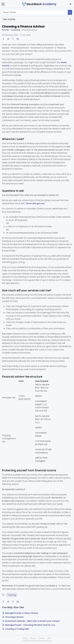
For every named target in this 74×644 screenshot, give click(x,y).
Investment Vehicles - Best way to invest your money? (32, 621)
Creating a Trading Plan (17, 629)
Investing (16, 30)
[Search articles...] (35, 12)
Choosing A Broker (14, 617)
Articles (6, 30)
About (25, 638)
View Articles (37, 19)
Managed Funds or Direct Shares (22, 613)
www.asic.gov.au (35, 203)
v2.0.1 (49, 638)
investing (12, 595)
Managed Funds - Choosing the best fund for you (30, 625)
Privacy (33, 638)
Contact (42, 638)
